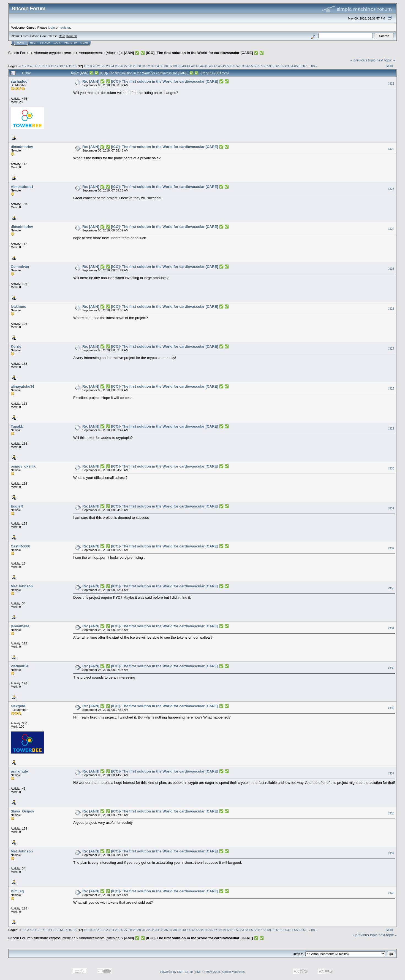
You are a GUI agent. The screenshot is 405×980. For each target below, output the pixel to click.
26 (121, 66)
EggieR (17, 506)
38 (175, 66)
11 (52, 66)
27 (126, 66)
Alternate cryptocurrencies (55, 53)
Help (33, 43)
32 (148, 66)
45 (206, 66)
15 (70, 66)
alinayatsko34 (22, 386)
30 (139, 66)
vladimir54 (20, 666)
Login (57, 43)
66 (301, 66)
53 (242, 66)
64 (291, 66)
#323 (391, 189)
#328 (391, 388)
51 (233, 66)
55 (251, 66)
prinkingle (19, 771)
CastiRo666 (21, 546)
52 (238, 66)
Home (21, 43)
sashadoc (19, 81)
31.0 (62, 36)
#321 (391, 83)
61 (278, 66)
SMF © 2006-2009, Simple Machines (220, 972)
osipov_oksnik (23, 466)
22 (103, 66)
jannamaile (20, 626)
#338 (391, 813)
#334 (391, 628)
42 (193, 66)
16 (75, 66)
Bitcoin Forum (19, 53)
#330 (391, 468)
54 (247, 66)
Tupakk (17, 426)
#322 (391, 149)
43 (198, 66)
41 (188, 66)
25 (117, 66)
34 (157, 66)
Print (390, 66)
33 (153, 66)
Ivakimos (18, 307)
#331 (391, 508)
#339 (391, 853)
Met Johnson (22, 586)
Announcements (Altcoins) (100, 53)
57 (260, 66)
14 (66, 66)
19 (90, 66)
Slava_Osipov (22, 811)
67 (305, 66)
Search (45, 43)
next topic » (386, 60)
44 (202, 66)
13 (61, 66)
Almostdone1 (22, 187)
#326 (391, 309)
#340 (391, 893)
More (84, 43)
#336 (391, 708)
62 (283, 66)
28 (130, 66)
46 (211, 66)
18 (85, 66)
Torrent (72, 36)
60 (274, 66)
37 (171, 66)
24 (112, 66)
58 (265, 66)
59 (269, 66)
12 (57, 66)
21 (99, 66)
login (52, 27)
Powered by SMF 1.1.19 (176, 972)
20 (94, 66)
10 (48, 66)
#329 (391, 428)
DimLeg (17, 891)
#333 (391, 588)
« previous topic (363, 60)
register (65, 27)
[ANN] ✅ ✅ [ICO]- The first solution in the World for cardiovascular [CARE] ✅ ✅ (194, 53)
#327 (391, 349)
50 (229, 66)
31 (144, 66)
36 (166, 66)
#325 (391, 269)
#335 (391, 668)
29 (135, 66)
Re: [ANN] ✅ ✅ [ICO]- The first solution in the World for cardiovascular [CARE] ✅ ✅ (156, 81)
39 (180, 66)
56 (256, 66)
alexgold (18, 706)
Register (71, 43)
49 (224, 66)
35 (161, 66)
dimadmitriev (22, 147)
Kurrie (16, 346)
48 (220, 66)
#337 (391, 773)
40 (184, 66)
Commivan (20, 267)
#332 (391, 548)
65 (296, 66)
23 (108, 66)
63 (287, 66)
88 (313, 66)
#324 (391, 229)
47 (215, 66)
